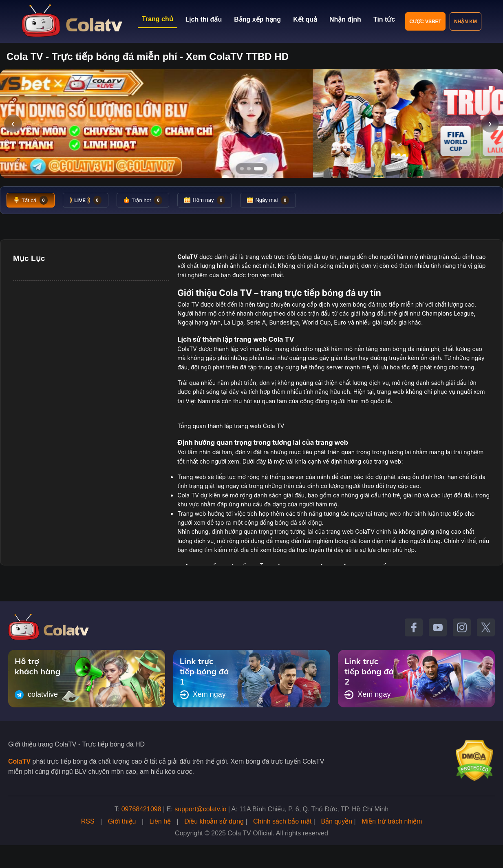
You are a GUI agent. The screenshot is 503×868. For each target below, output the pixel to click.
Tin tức (384, 19)
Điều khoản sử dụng (214, 821)
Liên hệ (160, 821)
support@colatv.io (200, 809)
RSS (88, 821)
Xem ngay (203, 695)
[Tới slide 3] (258, 169)
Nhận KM (465, 22)
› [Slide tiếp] (490, 123)
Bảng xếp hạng (257, 19)
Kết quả (305, 19)
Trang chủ (158, 19)
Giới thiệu (122, 821)
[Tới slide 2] (249, 169)
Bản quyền (336, 821)
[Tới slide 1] (242, 169)
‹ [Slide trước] (13, 123)
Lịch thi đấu (204, 19)
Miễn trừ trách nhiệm (392, 821)
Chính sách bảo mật (282, 821)
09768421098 (141, 809)
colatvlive (36, 695)
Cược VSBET (425, 22)
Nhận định (345, 19)
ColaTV (19, 761)
